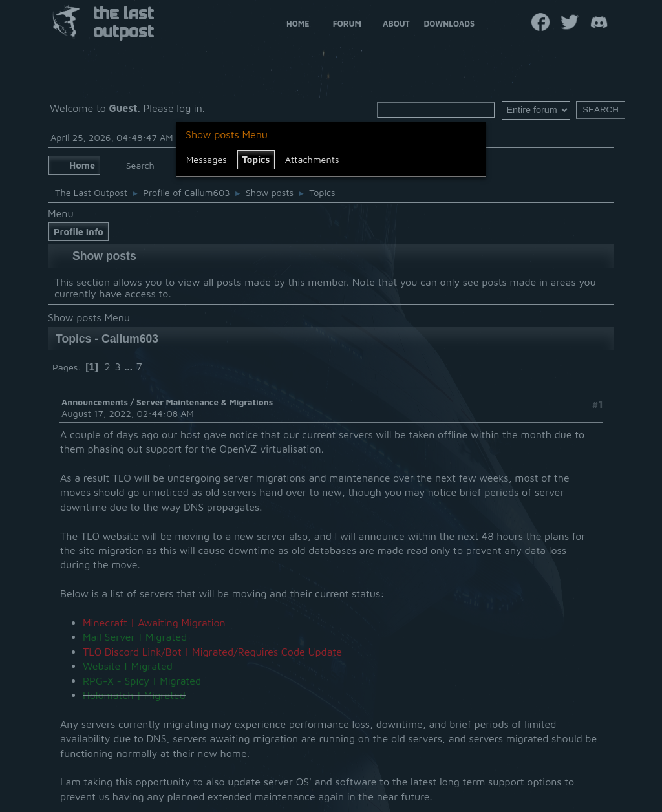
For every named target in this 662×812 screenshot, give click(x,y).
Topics (256, 159)
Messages (207, 159)
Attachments (312, 159)
